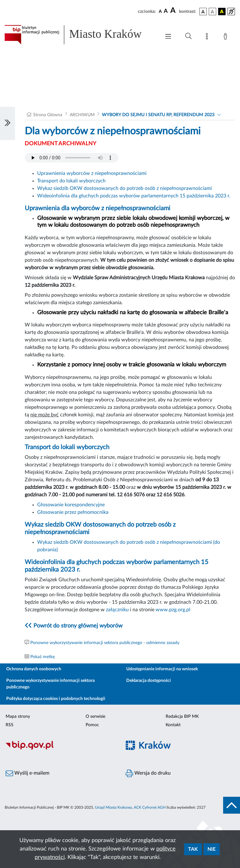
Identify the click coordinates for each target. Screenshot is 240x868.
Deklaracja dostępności (149, 681)
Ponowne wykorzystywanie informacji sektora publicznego (50, 684)
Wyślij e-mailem (27, 773)
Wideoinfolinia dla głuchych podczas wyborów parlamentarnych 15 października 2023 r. (134, 196)
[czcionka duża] (174, 11)
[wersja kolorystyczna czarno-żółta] (222, 12)
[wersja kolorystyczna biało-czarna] (212, 12)
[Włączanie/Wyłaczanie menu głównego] (168, 37)
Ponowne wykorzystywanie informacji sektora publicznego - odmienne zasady (105, 643)
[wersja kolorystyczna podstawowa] (203, 12)
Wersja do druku (148, 773)
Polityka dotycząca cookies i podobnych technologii (56, 699)
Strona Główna (48, 115)
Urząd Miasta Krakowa (113, 807)
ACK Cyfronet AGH (150, 807)
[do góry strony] (232, 805)
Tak (193, 849)
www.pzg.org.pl (173, 610)
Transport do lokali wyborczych (71, 181)
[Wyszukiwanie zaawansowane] (188, 36)
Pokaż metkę (42, 657)
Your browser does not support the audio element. (72, 158)
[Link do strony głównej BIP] (79, 35)
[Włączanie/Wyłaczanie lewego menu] (7, 123)
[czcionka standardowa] (160, 11)
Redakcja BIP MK (182, 717)
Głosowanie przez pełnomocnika (73, 512)
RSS (10, 725)
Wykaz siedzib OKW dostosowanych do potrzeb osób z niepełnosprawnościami (125, 188)
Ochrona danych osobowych (34, 669)
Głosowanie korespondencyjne (71, 505)
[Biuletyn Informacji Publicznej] (60, 749)
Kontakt (173, 725)
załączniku (117, 610)
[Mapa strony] (208, 37)
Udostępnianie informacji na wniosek (162, 669)
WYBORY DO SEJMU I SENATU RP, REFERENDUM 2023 (158, 115)
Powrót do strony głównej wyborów (78, 626)
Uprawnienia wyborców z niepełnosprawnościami (92, 173)
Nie (212, 849)
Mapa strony (18, 717)
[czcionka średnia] (166, 11)
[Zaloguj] (227, 37)
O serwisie (95, 717)
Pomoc (92, 725)
